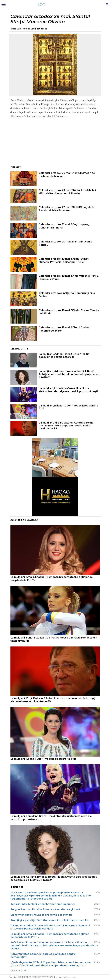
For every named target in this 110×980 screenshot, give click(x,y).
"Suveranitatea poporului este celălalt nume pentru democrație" (43, 956)
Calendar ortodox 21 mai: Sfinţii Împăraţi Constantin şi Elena (64, 226)
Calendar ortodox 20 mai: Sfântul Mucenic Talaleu (65, 243)
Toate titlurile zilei (18, 971)
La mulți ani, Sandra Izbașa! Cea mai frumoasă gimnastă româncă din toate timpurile (54, 639)
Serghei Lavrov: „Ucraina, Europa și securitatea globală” (46, 909)
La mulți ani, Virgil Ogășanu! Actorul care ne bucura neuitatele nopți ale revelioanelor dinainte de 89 (66, 426)
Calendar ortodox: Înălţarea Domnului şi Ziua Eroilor (67, 295)
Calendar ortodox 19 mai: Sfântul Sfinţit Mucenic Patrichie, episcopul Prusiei (64, 260)
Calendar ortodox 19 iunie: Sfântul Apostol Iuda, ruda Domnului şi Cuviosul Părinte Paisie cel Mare (50, 927)
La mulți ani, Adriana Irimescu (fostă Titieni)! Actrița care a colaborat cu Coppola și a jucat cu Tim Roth (69, 374)
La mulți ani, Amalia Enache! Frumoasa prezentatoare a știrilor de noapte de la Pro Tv (52, 579)
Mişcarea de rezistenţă (55, 5)
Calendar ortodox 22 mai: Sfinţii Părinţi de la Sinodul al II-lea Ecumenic (66, 209)
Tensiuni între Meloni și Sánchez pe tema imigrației (43, 904)
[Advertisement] (55, 142)
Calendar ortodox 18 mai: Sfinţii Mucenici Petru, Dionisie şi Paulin (69, 277)
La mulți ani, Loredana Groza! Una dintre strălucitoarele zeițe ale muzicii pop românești (68, 390)
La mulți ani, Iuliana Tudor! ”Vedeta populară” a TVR (68, 407)
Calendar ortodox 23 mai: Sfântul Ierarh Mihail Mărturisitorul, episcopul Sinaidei (68, 192)
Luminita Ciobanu (39, 29)
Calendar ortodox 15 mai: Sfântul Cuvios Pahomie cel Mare (64, 329)
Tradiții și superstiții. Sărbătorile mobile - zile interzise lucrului (49, 920)
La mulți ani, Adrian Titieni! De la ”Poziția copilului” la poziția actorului (64, 355)
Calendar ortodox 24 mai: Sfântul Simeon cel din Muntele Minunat (67, 175)
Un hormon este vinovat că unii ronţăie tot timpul (41, 915)
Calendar (32, 520)
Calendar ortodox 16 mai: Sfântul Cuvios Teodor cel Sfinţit (69, 312)
